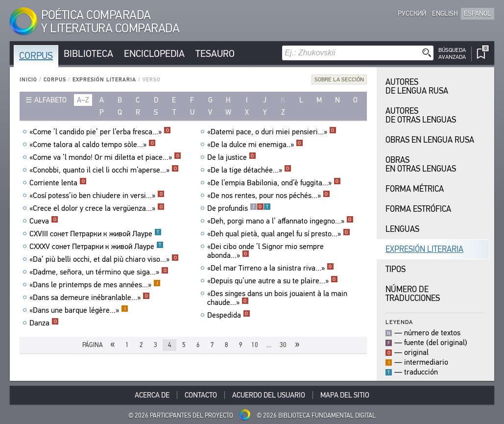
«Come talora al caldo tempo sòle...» (93, 145)
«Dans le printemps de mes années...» (95, 285)
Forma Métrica (415, 189)
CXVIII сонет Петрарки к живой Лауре (96, 234)
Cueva (44, 221)
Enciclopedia (154, 54)
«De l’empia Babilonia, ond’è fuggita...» (274, 183)
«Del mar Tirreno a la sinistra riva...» (271, 268)
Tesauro (215, 54)
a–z (83, 100)
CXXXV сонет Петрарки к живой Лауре (96, 247)
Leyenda (399, 322)
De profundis (239, 208)
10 (255, 345)
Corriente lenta (58, 183)
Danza (44, 323)
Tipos (396, 269)
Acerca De (152, 395)
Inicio (28, 80)
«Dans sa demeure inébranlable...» (90, 298)
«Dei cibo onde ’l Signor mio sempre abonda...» (265, 251)
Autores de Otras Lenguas (421, 115)
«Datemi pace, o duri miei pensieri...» (272, 132)
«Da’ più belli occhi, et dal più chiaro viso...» (104, 259)
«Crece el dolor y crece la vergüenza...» (97, 208)
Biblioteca (88, 54)
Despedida (229, 315)
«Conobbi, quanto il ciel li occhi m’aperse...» (104, 170)
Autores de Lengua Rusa (417, 87)
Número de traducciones (413, 294)
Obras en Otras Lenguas (421, 164)
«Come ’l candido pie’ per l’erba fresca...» (100, 132)
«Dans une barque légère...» (79, 310)
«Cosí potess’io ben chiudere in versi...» (97, 196)
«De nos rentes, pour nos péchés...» (269, 196)
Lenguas (402, 229)
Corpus (36, 56)
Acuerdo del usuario (269, 395)
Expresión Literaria (104, 80)
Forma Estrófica (418, 209)
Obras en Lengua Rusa (430, 140)
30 (283, 345)
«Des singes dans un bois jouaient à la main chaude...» (277, 298)
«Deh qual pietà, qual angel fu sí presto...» (279, 234)
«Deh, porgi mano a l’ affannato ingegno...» (280, 221)
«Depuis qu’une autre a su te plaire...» (273, 281)
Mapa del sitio (345, 395)
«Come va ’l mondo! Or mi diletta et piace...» (105, 157)
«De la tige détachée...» (249, 170)
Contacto (201, 395)
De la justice (232, 157)
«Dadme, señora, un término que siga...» (99, 272)
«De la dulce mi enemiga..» (255, 145)
